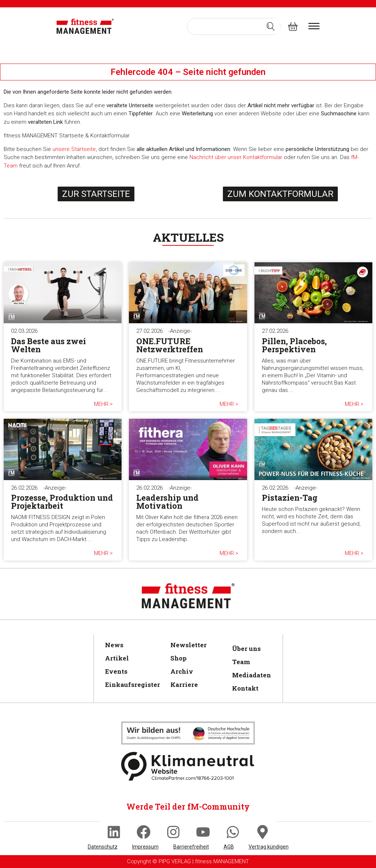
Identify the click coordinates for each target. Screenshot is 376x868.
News (114, 645)
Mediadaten (250, 675)
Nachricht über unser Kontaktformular (236, 157)
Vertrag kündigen (269, 847)
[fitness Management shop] (293, 26)
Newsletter (189, 645)
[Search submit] (271, 26)
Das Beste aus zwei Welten (48, 345)
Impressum (145, 847)
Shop (178, 658)
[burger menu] (314, 26)
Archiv (182, 671)
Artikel (117, 658)
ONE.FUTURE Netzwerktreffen (170, 345)
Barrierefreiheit (191, 847)
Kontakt (245, 688)
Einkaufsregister (130, 685)
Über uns (246, 649)
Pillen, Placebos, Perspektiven (294, 345)
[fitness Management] (85, 26)
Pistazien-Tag (290, 498)
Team (241, 662)
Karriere (184, 685)
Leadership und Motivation (167, 502)
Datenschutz (103, 847)
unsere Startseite (74, 149)
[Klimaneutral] (188, 733)
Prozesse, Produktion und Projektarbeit (62, 502)
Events (116, 671)
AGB (229, 847)
